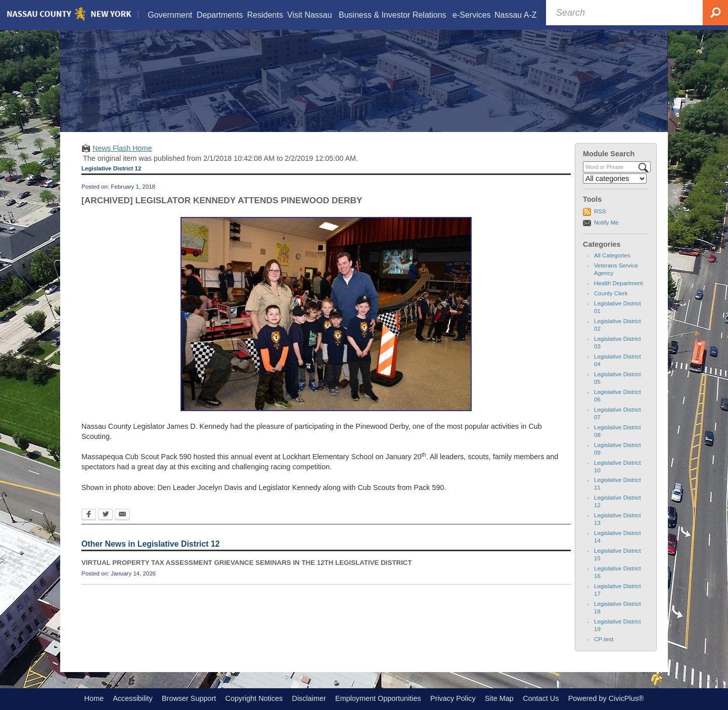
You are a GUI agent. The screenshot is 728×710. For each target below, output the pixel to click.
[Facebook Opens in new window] (89, 515)
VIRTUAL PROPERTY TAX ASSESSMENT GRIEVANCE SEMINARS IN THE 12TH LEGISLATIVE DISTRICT (247, 563)
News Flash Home (122, 148)
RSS (600, 211)
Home (94, 698)
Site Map (499, 698)
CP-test (604, 639)
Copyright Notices (254, 698)
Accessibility (132, 698)
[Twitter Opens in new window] (105, 515)
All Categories (612, 255)
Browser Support (189, 698)
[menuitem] (170, 15)
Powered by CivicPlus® (606, 698)
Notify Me (606, 223)
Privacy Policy (453, 698)
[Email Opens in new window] (122, 515)
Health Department (619, 283)
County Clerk (611, 293)
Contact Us (541, 698)
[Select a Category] (615, 179)
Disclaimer (309, 698)
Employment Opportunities (378, 698)
